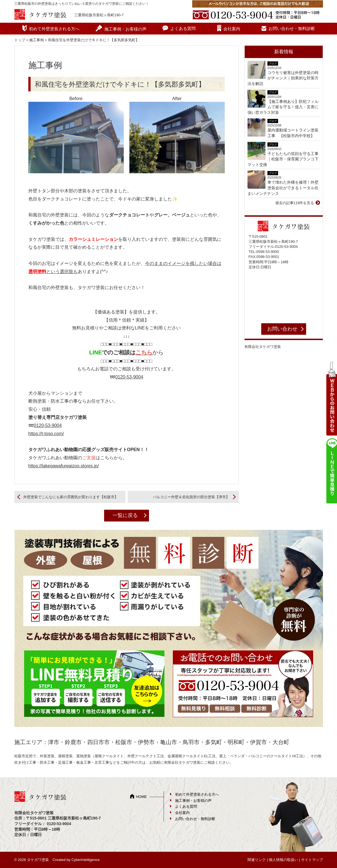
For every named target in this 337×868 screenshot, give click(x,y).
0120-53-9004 (129, 377)
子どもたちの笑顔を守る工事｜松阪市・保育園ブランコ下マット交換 (283, 159)
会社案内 (232, 29)
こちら (144, 352)
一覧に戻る (125, 515)
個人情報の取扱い (283, 860)
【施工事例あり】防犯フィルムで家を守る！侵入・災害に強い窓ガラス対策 (283, 107)
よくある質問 (183, 28)
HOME (141, 797)
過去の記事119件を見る (295, 203)
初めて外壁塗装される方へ (54, 29)
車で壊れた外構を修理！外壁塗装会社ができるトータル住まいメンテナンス (283, 188)
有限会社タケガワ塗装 (263, 347)
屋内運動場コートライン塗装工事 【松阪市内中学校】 (293, 133)
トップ (20, 40)
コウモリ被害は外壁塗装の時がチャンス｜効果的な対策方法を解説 (283, 78)
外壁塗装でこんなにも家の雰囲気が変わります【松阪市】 (71, 497)
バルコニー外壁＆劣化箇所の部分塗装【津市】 (191, 497)
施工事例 (36, 40)
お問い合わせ (282, 329)
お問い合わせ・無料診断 (292, 28)
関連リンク (257, 860)
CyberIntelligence (85, 860)
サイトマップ (312, 860)
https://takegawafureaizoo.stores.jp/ (64, 466)
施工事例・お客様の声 (125, 29)
